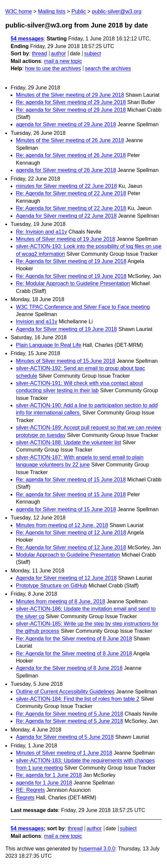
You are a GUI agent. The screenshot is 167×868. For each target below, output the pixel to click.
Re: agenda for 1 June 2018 (49, 775)
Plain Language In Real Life (49, 345)
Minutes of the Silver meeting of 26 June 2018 (70, 140)
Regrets (25, 798)
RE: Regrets (30, 790)
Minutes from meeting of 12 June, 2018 (62, 525)
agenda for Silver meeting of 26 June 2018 (66, 170)
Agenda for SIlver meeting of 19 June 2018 (66, 329)
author (58, 54)
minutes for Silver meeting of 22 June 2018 (66, 186)
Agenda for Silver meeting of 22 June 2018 (66, 216)
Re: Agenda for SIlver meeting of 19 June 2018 (71, 261)
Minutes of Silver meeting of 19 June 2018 (66, 239)
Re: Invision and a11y (42, 232)
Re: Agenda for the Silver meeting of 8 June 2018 (74, 639)
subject (92, 54)
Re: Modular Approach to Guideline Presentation (73, 283)
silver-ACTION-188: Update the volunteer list (69, 442)
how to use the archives (53, 68)
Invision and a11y (37, 322)
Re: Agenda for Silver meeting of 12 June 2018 (71, 533)
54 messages (27, 39)
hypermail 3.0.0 (97, 849)
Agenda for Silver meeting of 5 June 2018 (65, 737)
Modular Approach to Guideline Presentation (68, 555)
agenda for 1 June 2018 (44, 783)
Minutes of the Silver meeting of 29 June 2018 (70, 95)
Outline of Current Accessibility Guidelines (65, 692)
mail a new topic (63, 61)
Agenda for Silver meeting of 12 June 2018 (66, 578)
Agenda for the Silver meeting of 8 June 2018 (69, 668)
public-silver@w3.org (117, 11)
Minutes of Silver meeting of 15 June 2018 (66, 361)
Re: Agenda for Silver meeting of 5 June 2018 (70, 714)
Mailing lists (52, 11)
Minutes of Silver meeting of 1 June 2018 (64, 753)
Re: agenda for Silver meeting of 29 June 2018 (71, 102)
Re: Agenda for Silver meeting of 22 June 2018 (71, 193)
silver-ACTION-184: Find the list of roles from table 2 (78, 699)
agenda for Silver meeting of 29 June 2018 (66, 124)
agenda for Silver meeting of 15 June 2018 (66, 509)
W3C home (19, 11)
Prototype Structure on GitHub (51, 586)
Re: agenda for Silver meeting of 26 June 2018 (71, 155)
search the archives (108, 68)
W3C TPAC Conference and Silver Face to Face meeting (83, 307)
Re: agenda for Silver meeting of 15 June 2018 (71, 480)
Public (79, 11)
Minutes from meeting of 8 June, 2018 (61, 601)
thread (39, 54)
